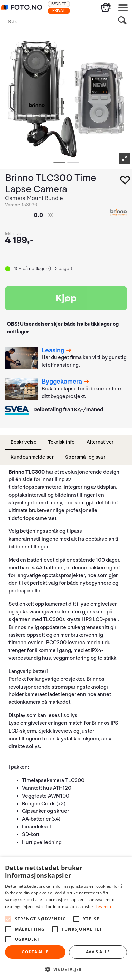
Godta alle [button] (35, 952)
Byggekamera (62, 382)
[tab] (23, 443)
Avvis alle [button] (98, 952)
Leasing (53, 350)
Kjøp (66, 298)
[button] (66, 969)
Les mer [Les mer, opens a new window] (104, 906)
